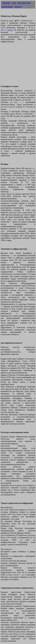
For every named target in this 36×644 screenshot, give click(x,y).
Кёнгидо (18, 7)
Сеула (10, 30)
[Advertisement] (18, 65)
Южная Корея (7, 7)
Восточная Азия (24, 3)
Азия (14, 3)
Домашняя (6, 3)
